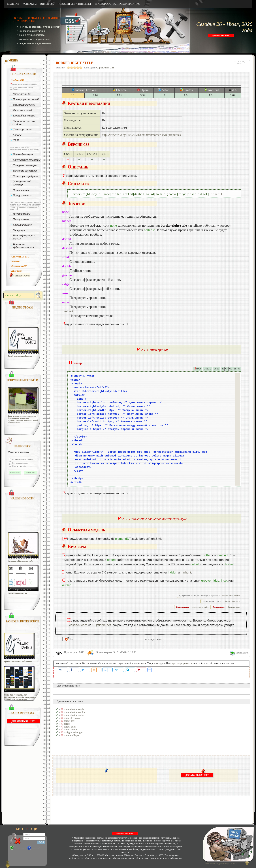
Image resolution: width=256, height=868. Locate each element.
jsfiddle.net (103, 625)
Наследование (21, 219)
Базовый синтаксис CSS (17, 594)
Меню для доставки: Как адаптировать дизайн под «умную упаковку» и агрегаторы (20, 697)
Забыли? (36, 848)
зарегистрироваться (182, 663)
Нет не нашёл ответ (20, 463)
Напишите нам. (234, 607)
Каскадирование (22, 225)
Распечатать (242, 653)
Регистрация (20, 848)
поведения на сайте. (200, 607)
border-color (70, 727)
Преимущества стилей (26, 99)
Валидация (19, 230)
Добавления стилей (24, 105)
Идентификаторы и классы (24, 237)
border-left (69, 721)
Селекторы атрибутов (25, 176)
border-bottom (71, 730)
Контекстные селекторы (27, 160)
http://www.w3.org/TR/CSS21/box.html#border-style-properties (141, 135)
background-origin (73, 732)
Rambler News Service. (231, 596)
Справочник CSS (105, 68)
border (67, 724)
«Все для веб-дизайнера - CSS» (220, 864)
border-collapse (72, 735)
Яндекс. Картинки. (232, 601)
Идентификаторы (23, 154)
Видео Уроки (23, 276)
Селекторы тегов (23, 129)
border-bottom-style (74, 709)
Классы (17, 135)
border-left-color (72, 718)
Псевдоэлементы (23, 195)
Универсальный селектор (22, 183)
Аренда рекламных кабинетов (20, 356)
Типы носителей (22, 110)
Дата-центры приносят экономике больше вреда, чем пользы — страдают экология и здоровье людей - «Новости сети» (23, 419)
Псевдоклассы (21, 190)
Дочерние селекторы (25, 171)
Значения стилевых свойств (24, 123)
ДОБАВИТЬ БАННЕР (221, 35)
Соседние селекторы (25, 165)
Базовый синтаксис (24, 116)
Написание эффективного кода (24, 245)
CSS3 (16, 140)
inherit (217, 194)
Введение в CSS (22, 94)
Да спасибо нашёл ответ (22, 460)
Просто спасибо (19, 466)
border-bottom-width (74, 712)
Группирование (22, 214)
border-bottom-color (74, 715)
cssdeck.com (78, 625)
